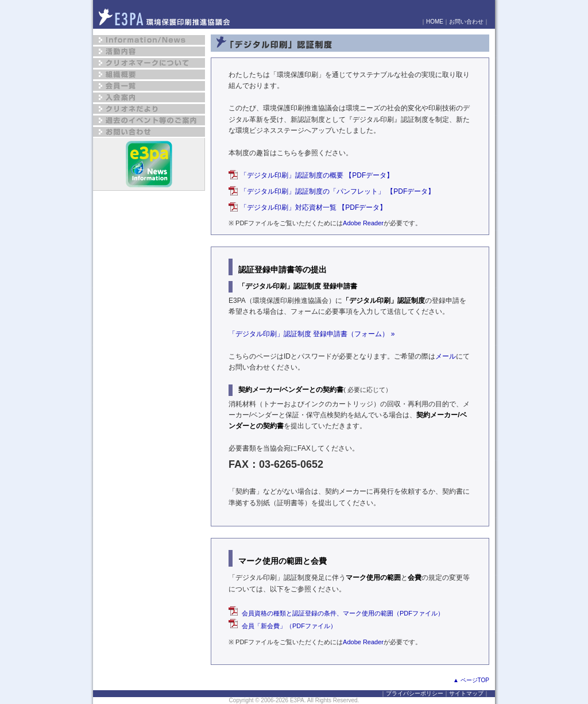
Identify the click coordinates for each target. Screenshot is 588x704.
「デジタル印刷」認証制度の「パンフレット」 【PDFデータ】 (337, 191)
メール (446, 356)
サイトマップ (466, 693)
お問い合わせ (466, 22)
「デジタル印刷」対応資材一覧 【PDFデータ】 (313, 207)
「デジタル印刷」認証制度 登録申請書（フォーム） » (312, 334)
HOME (435, 22)
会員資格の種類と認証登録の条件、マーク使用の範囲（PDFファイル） (336, 613)
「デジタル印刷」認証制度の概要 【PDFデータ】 (317, 175)
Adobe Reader (363, 223)
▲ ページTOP (471, 680)
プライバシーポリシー (415, 693)
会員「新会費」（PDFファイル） (283, 626)
